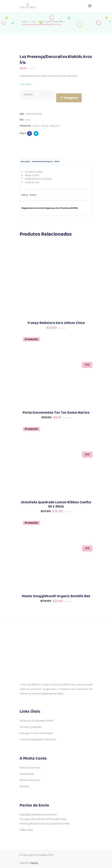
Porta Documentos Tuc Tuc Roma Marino (56, 413)
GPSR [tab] (57, 162)
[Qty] (45, 94)
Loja (33, 22)
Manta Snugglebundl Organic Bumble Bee (56, 596)
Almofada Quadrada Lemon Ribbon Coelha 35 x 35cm (56, 504)
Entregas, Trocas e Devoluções (36, 733)
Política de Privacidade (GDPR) (36, 721)
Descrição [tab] (25, 162)
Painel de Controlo (30, 768)
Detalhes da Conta (30, 780)
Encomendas (27, 774)
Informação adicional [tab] (42, 162)
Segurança (58, 22)
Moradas (24, 786)
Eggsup (34, 863)
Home (25, 22)
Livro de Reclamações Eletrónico (38, 740)
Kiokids (33, 195)
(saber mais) (26, 830)
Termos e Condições (31, 727)
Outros (41, 22)
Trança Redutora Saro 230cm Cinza (56, 323)
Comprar (71, 98)
